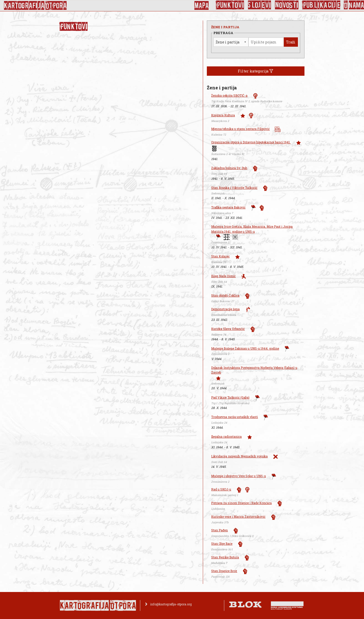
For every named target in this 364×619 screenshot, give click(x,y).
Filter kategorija (256, 71)
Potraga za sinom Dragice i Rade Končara (241, 503)
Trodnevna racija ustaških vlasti (234, 417)
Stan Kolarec (220, 256)
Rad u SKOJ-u (221, 489)
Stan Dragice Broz (224, 571)
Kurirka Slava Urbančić (228, 329)
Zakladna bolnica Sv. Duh (229, 168)
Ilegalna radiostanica (226, 436)
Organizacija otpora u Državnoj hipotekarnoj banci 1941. (251, 142)
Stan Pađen (219, 530)
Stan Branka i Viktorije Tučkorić (234, 188)
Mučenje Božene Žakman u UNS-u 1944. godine (245, 348)
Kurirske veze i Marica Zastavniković (238, 517)
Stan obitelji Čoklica (225, 295)
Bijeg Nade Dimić (223, 276)
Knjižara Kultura (223, 115)
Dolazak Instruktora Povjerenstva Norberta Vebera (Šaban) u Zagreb (254, 370)
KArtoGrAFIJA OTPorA (35, 6)
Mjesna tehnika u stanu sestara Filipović (240, 129)
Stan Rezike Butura (225, 557)
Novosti (287, 5)
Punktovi (230, 5)
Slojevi (260, 5)
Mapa (201, 6)
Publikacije (321, 5)
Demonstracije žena (225, 309)
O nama (354, 5)
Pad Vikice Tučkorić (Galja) (230, 397)
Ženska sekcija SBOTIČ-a (229, 95)
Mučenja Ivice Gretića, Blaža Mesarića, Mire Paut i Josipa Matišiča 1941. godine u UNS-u (252, 229)
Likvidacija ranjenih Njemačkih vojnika (239, 456)
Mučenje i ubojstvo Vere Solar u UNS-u (239, 476)
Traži (291, 42)
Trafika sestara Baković (228, 207)
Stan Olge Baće (222, 544)
